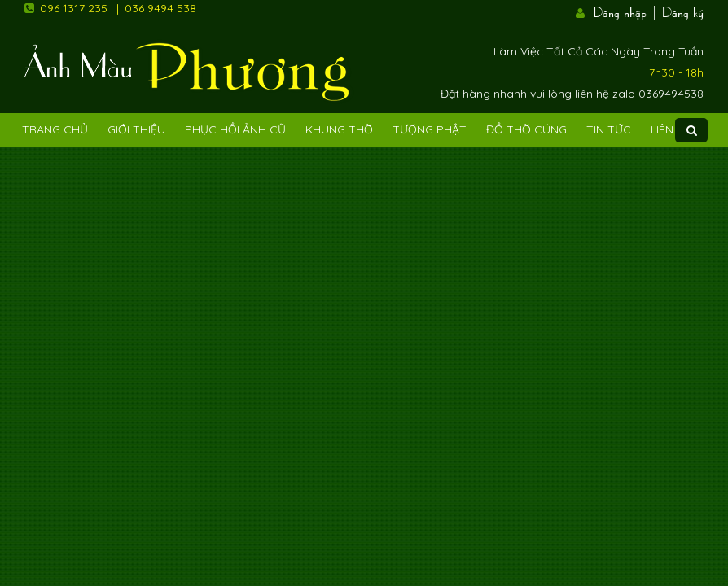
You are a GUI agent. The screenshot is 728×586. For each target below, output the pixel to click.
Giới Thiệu (136, 129)
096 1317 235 (74, 8)
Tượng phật (430, 129)
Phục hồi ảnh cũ (235, 129)
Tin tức (609, 129)
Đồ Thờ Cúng (526, 129)
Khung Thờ (339, 129)
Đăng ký (683, 11)
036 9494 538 (160, 8)
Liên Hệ (671, 129)
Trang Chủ (55, 129)
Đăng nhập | (625, 11)
